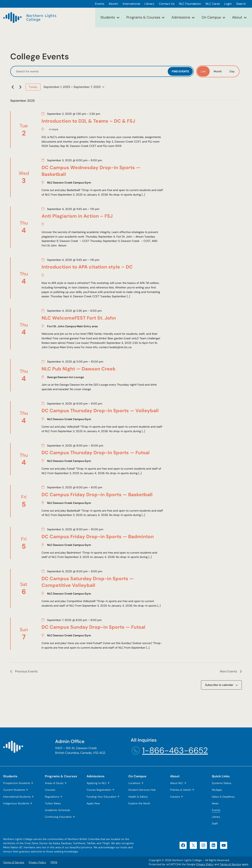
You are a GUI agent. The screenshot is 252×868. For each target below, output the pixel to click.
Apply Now (93, 803)
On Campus (211, 17)
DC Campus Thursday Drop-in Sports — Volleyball (100, 411)
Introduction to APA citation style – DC (87, 267)
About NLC (177, 783)
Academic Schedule (57, 810)
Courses (50, 790)
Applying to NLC (97, 783)
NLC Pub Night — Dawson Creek (79, 369)
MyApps (217, 790)
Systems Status (222, 783)
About (237, 17)
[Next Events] (20, 87)
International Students (17, 797)
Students (108, 17)
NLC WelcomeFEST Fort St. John (79, 318)
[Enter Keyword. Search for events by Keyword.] (89, 71)
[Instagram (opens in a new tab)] (203, 845)
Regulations (52, 797)
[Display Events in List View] (203, 71)
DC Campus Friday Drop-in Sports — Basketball (97, 495)
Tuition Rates (53, 803)
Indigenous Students (16, 803)
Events (216, 810)
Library (216, 817)
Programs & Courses (143, 17)
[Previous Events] (13, 87)
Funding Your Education (101, 797)
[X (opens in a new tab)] (193, 845)
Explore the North (139, 803)
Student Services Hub (142, 790)
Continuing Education (58, 817)
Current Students (14, 790)
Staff (215, 824)
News (215, 803)
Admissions (181, 17)
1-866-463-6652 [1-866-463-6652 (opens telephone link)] (175, 751)
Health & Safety (138, 797)
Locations (134, 783)
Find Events (180, 71)
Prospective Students (17, 783)
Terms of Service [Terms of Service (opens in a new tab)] (230, 864)
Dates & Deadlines (223, 797)
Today (33, 87)
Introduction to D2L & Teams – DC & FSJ (88, 121)
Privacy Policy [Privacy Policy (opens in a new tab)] (205, 864)
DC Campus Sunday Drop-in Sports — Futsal (93, 627)
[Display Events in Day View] (232, 71)
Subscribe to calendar (219, 685)
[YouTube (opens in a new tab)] (224, 845)
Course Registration (99, 790)
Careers (175, 797)
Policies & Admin (181, 790)
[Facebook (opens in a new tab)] (183, 845)
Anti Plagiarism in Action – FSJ (77, 216)
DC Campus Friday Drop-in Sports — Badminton (98, 537)
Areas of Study (54, 783)
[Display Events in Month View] (218, 71)
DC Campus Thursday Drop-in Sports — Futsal (96, 453)
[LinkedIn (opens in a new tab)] (213, 845)
